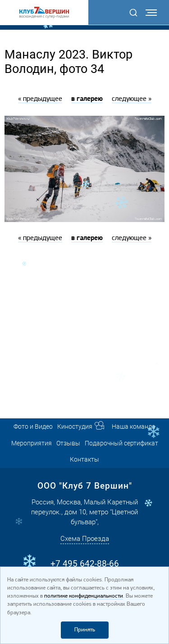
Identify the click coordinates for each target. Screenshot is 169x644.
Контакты (84, 459)
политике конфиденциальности (84, 596)
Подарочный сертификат (121, 443)
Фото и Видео (33, 426)
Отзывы (68, 443)
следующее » (132, 99)
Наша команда (134, 426)
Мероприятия (32, 443)
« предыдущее (40, 99)
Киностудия (75, 426)
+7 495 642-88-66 (85, 564)
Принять (85, 630)
